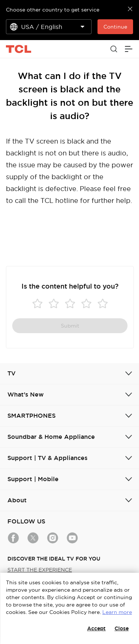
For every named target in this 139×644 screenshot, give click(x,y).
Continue (115, 27)
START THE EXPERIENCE (40, 570)
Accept (96, 628)
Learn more (117, 612)
